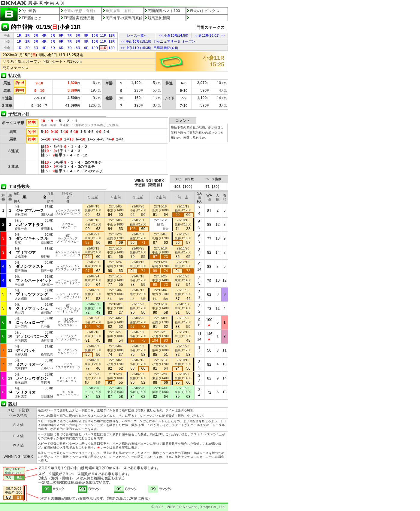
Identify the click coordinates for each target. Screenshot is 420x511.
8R (78, 35)
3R (36, 35)
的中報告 (29, 11)
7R (70, 35)
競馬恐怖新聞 (159, 18)
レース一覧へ (137, 35)
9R (87, 35)
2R (28, 35)
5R (53, 35)
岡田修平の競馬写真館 (124, 18)
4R (45, 35)
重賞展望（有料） (121, 11)
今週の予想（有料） (80, 11)
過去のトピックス (205, 11)
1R (19, 35)
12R (112, 35)
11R (103, 35)
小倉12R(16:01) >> (210, 35)
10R (95, 35)
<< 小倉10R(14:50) (174, 35)
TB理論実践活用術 (79, 18)
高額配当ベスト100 (164, 11)
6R (61, 35)
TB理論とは (32, 18)
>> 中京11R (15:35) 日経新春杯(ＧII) (150, 48)
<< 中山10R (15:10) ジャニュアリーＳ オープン (158, 41)
